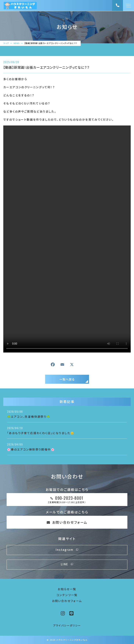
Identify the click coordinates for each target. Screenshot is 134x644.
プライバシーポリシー (67, 625)
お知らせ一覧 (67, 589)
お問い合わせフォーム (67, 601)
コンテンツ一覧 (67, 595)
